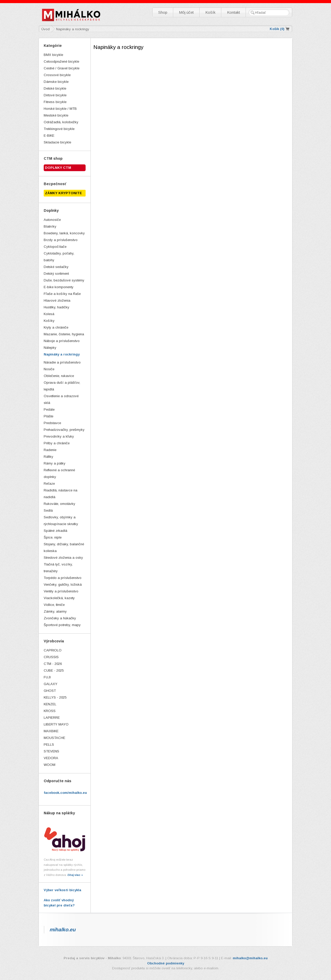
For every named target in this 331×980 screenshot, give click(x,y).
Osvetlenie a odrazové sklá (61, 399)
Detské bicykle (55, 88)
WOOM (50, 765)
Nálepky (50, 348)
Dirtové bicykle (55, 95)
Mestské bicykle (56, 115)
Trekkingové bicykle (59, 129)
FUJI (47, 677)
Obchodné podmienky (166, 963)
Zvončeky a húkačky (60, 618)
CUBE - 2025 (54, 670)
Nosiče (49, 369)
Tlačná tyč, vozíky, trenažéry (58, 568)
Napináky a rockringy (62, 354)
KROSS (50, 711)
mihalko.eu (62, 930)
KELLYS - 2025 (55, 697)
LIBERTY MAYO (56, 724)
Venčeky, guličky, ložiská (63, 585)
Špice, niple (53, 537)
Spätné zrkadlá (55, 531)
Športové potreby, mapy (62, 625)
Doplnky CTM (58, 168)
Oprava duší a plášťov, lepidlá (62, 386)
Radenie (50, 450)
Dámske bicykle (56, 82)
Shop (163, 12)
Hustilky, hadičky (57, 307)
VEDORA (51, 758)
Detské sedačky (56, 267)
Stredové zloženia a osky (63, 558)
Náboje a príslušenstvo (62, 341)
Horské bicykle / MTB (60, 109)
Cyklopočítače (55, 247)
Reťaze (49, 484)
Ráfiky (48, 457)
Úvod (46, 29)
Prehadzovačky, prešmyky (64, 430)
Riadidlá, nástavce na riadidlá (61, 494)
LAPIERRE (52, 718)
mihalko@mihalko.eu (250, 958)
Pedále (49, 409)
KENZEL (50, 704)
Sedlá (48, 510)
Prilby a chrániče (57, 443)
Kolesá (49, 314)
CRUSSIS (51, 657)
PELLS (49, 745)
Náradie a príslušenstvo (62, 362)
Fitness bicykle (55, 102)
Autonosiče (52, 220)
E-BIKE (49, 136)
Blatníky (50, 226)
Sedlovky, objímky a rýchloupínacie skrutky (61, 521)
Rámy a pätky (55, 463)
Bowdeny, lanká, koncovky (64, 233)
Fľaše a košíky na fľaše (62, 294)
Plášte (48, 416)
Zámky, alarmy (55, 611)
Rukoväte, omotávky (59, 504)
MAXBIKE (51, 731)
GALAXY (51, 684)
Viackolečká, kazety (59, 598)
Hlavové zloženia (57, 300)
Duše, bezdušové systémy (64, 280)
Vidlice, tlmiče (54, 605)
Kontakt (234, 12)
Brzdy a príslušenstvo (61, 240)
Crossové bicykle (57, 75)
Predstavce (52, 423)
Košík (210, 12)
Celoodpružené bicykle (61, 61)
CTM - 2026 (53, 664)
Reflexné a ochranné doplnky (59, 473)
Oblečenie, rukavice (59, 376)
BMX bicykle (53, 55)
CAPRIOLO (53, 650)
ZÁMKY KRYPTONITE (63, 193)
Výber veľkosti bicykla (62, 890)
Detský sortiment (56, 274)
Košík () (277, 29)
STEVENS (51, 751)
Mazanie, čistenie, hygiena (64, 334)
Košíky (49, 321)
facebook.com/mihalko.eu (65, 793)
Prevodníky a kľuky (59, 436)
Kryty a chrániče (56, 327)
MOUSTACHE (54, 738)
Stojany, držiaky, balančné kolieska (64, 547)
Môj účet (186, 12)
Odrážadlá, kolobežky (61, 122)
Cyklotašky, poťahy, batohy (59, 257)
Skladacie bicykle (57, 142)
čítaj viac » (75, 875)
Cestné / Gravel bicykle (62, 68)
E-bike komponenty (59, 287)
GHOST (50, 691)
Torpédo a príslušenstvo (63, 578)
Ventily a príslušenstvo (61, 591)
